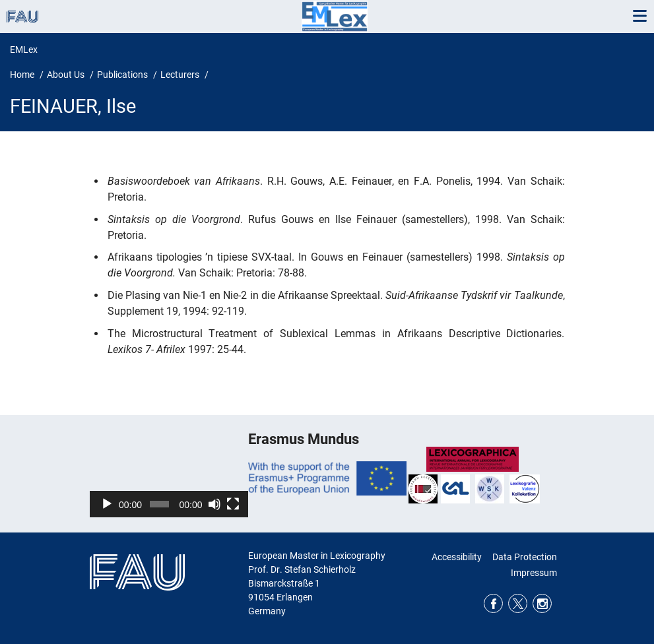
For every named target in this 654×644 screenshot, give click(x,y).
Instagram (542, 603)
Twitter (518, 603)
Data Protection (525, 557)
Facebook (493, 603)
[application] (169, 473)
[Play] (107, 504)
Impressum (534, 573)
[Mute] (214, 504)
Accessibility (457, 557)
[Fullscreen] (233, 504)
